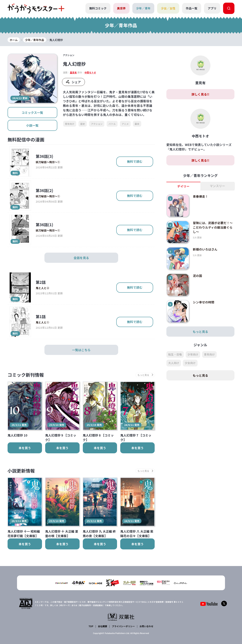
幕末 (137, 124)
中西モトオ (90, 72)
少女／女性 (168, 8)
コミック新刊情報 (26, 375)
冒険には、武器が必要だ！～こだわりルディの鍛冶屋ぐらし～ (213, 227)
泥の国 (197, 276)
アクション (97, 124)
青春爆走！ (201, 197)
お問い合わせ (146, 626)
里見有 (73, 72)
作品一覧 (192, 8)
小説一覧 (32, 125)
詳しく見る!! (200, 94)
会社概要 (103, 626)
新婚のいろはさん (205, 249)
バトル (112, 124)
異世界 (121, 8)
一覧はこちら (81, 350)
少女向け (190, 363)
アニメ (125, 124)
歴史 (83, 124)
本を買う (25, 448)
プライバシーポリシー (123, 626)
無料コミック (98, 8)
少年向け (193, 355)
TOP (91, 626)
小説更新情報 (21, 471)
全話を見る (81, 258)
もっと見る (200, 332)
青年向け (70, 124)
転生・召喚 (175, 355)
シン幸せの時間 (204, 302)
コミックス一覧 (32, 113)
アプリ (212, 8)
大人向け (174, 363)
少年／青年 (143, 8)
